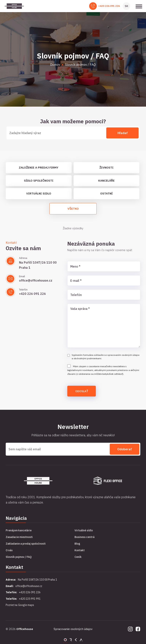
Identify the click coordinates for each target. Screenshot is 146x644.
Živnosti (106, 167)
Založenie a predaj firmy (39, 167)
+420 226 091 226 (109, 6)
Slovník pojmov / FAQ (19, 557)
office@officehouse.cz (36, 280)
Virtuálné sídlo (84, 530)
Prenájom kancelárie (19, 530)
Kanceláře (106, 181)
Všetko (73, 209)
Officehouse (25, 629)
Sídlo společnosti (39, 181)
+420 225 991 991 (30, 599)
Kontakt (80, 550)
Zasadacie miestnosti (19, 537)
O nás (9, 550)
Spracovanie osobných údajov (73, 629)
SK (127, 6)
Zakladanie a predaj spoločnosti (26, 544)
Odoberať (125, 449)
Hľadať (123, 133)
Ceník (78, 557)
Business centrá (85, 537)
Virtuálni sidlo (39, 193)
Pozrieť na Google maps (20, 605)
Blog (77, 544)
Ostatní (106, 193)
